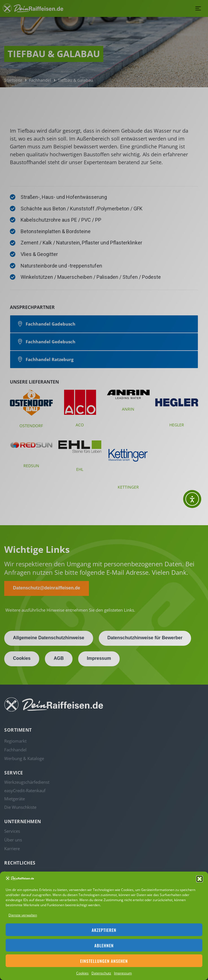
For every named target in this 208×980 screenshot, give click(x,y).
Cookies (82, 973)
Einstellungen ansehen (104, 961)
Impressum (123, 973)
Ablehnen (104, 945)
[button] (200, 879)
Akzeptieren (104, 930)
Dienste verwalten (23, 915)
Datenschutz (101, 973)
